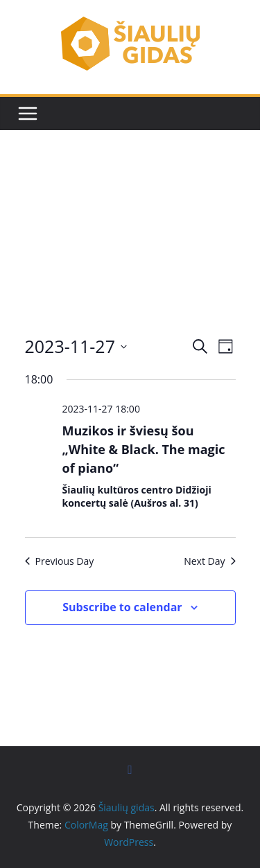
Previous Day (60, 561)
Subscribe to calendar (122, 607)
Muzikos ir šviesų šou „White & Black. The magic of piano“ (144, 449)
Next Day (209, 561)
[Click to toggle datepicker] (76, 347)
